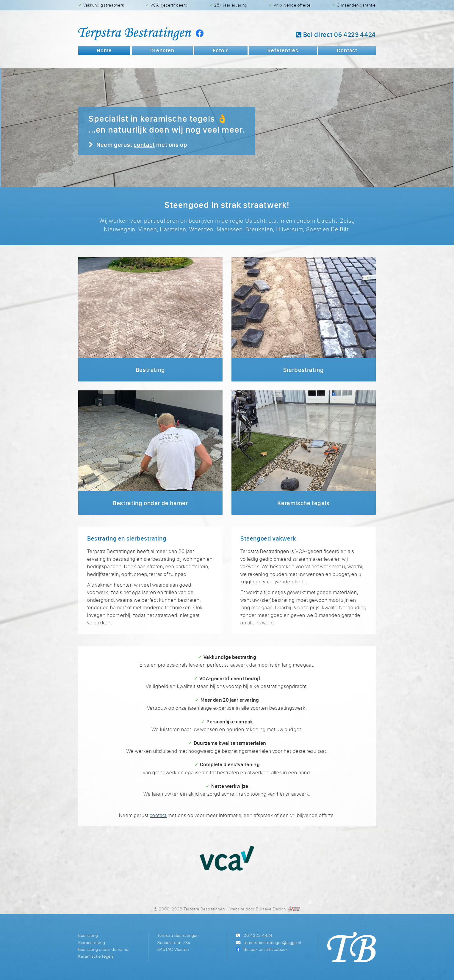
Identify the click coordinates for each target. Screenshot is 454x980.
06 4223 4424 (258, 935)
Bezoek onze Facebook (266, 949)
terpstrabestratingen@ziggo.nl (272, 942)
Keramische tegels (96, 956)
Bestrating (88, 935)
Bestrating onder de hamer (104, 949)
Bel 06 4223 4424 (336, 34)
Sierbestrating (92, 942)
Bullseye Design (271, 909)
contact (144, 145)
